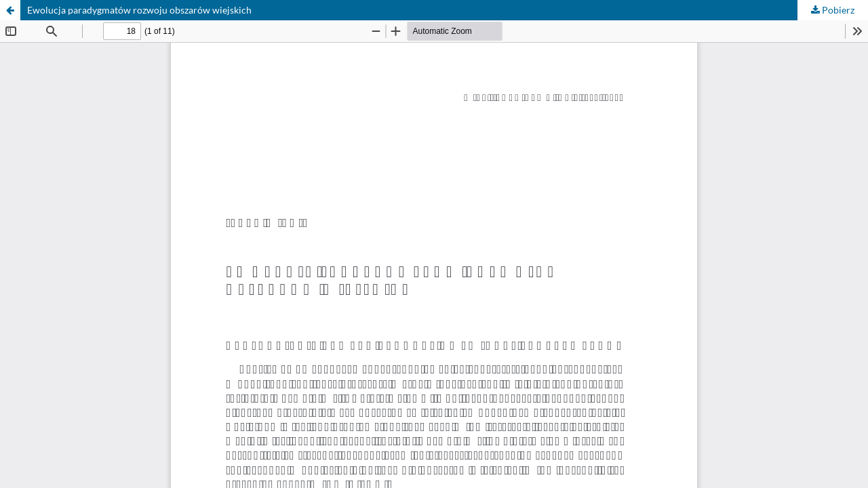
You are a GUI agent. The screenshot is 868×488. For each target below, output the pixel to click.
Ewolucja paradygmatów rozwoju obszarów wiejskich (139, 10)
